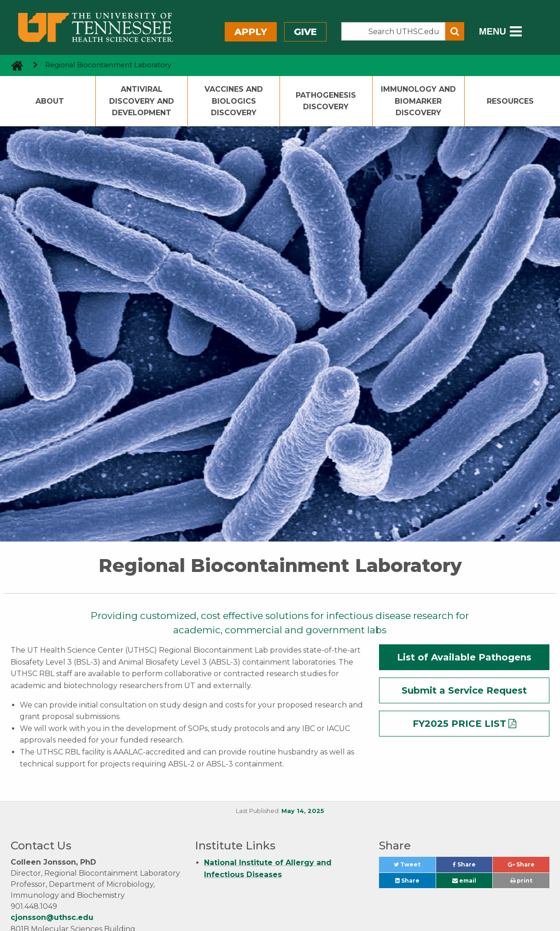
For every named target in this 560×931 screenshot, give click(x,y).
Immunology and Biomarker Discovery (418, 101)
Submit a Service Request (464, 690)
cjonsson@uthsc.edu (52, 917)
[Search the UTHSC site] (393, 31)
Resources (510, 101)
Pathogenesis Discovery (326, 101)
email (464, 881)
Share (472, 867)
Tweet (414, 867)
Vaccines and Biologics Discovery (234, 101)
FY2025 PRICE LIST (459, 724)
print (521, 881)
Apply (251, 32)
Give (305, 32)
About (50, 101)
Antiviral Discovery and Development (142, 101)
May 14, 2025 (303, 811)
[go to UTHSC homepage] (14, 65)
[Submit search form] (455, 31)
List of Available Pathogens (464, 657)
